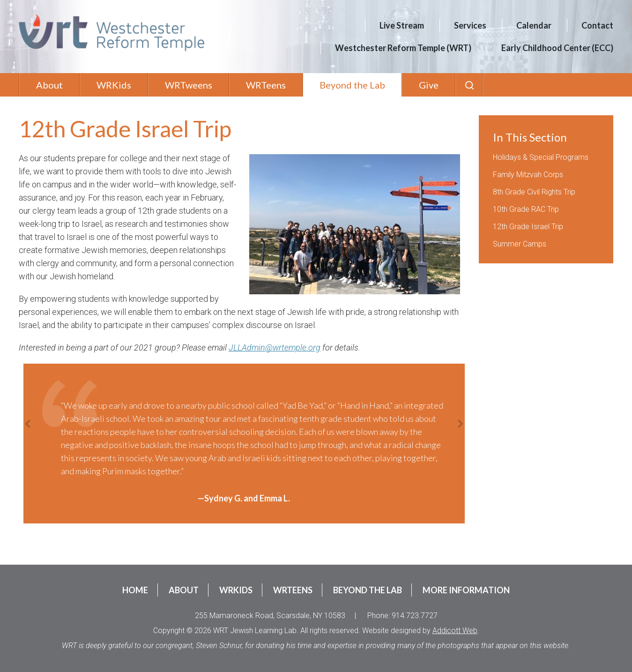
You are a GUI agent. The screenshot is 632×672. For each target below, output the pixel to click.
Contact (597, 25)
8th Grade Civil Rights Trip (534, 192)
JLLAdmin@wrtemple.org (275, 347)
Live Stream (402, 25)
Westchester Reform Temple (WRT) (403, 48)
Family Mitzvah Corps (528, 175)
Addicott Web (455, 631)
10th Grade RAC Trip (526, 209)
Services (470, 25)
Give (429, 85)
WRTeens (266, 85)
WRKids (114, 85)
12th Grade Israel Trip (528, 227)
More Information (466, 590)
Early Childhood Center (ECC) (557, 48)
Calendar (534, 25)
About (49, 85)
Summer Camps (520, 244)
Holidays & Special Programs (541, 157)
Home (135, 590)
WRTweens (189, 85)
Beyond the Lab (352, 85)
